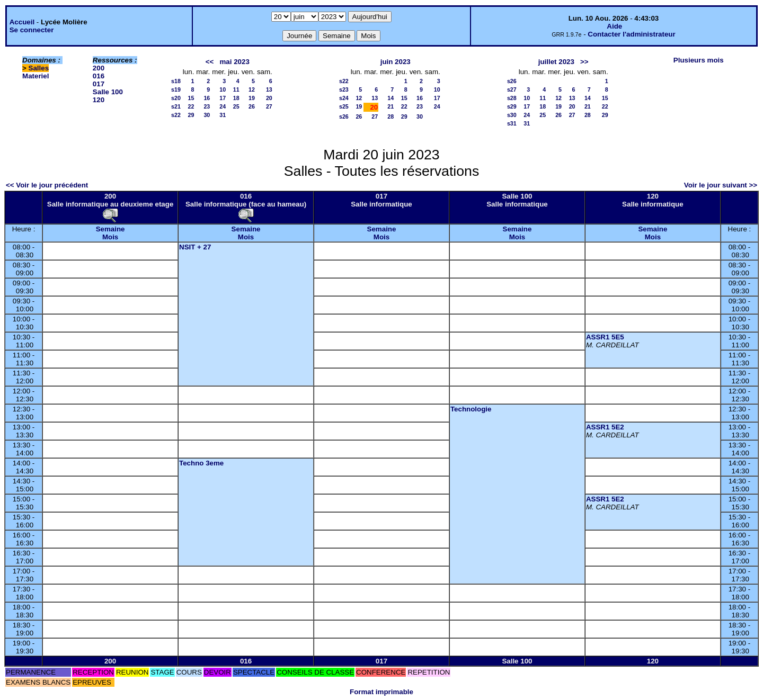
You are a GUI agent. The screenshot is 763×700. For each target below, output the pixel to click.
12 (252, 89)
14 (391, 98)
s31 (512, 123)
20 (269, 98)
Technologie (471, 409)
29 (191, 115)
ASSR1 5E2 (605, 427)
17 (223, 98)
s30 (512, 115)
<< (210, 62)
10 (223, 89)
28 (391, 116)
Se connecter (32, 30)
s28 (512, 98)
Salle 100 (108, 92)
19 (252, 98)
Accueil (22, 22)
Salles (39, 68)
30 (207, 115)
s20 (176, 98)
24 (223, 106)
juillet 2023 (556, 62)
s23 (344, 89)
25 (236, 106)
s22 (176, 115)
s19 (176, 89)
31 (223, 115)
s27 (512, 89)
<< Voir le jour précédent (47, 185)
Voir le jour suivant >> (721, 185)
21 (391, 106)
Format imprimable (381, 692)
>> (584, 62)
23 (207, 106)
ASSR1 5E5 (605, 337)
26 (252, 106)
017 (99, 84)
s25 (344, 106)
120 (99, 100)
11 (236, 89)
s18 (176, 81)
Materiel (36, 76)
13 (269, 89)
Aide (614, 26)
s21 (176, 106)
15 (191, 98)
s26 (344, 116)
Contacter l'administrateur (631, 34)
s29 (512, 106)
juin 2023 (396, 62)
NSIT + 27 (195, 247)
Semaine (110, 229)
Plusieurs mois (699, 60)
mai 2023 (235, 62)
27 (269, 106)
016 (99, 76)
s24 (344, 98)
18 (236, 98)
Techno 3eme (201, 463)
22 (191, 106)
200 (99, 68)
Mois (110, 237)
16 (207, 98)
